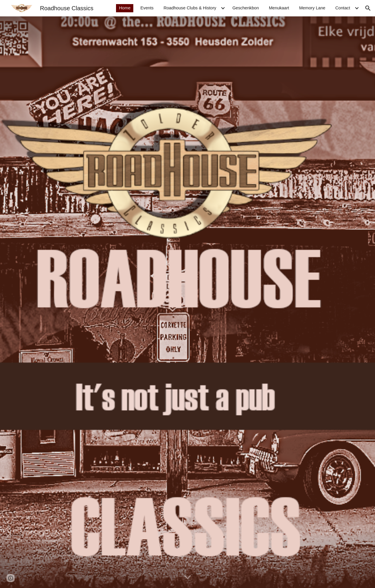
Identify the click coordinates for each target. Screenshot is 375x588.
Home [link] (125, 8)
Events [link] (147, 8)
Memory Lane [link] (312, 8)
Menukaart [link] (279, 8)
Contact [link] (343, 8)
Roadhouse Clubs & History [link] (190, 8)
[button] (368, 8)
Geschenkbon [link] (246, 8)
